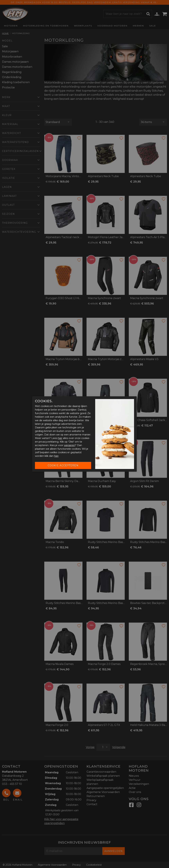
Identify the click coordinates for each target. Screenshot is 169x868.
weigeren (69, 445)
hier (60, 438)
